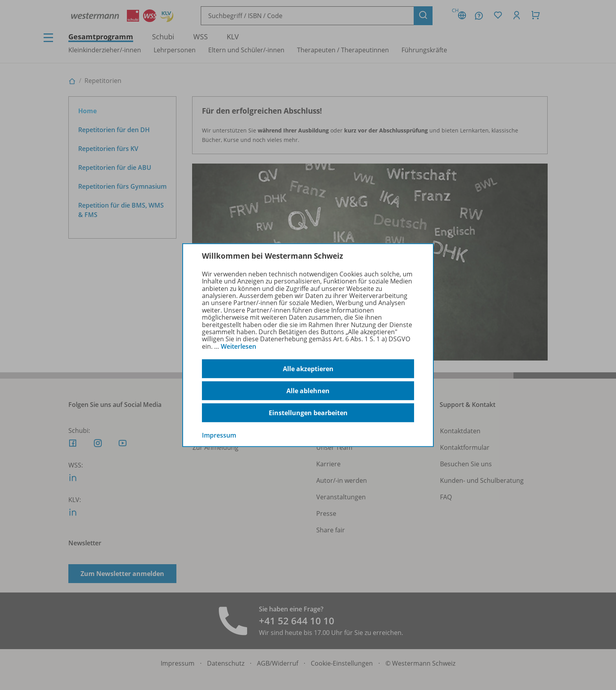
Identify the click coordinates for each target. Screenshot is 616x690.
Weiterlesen (238, 346)
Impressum (219, 435)
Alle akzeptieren (308, 369)
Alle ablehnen (308, 391)
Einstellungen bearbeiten (308, 413)
